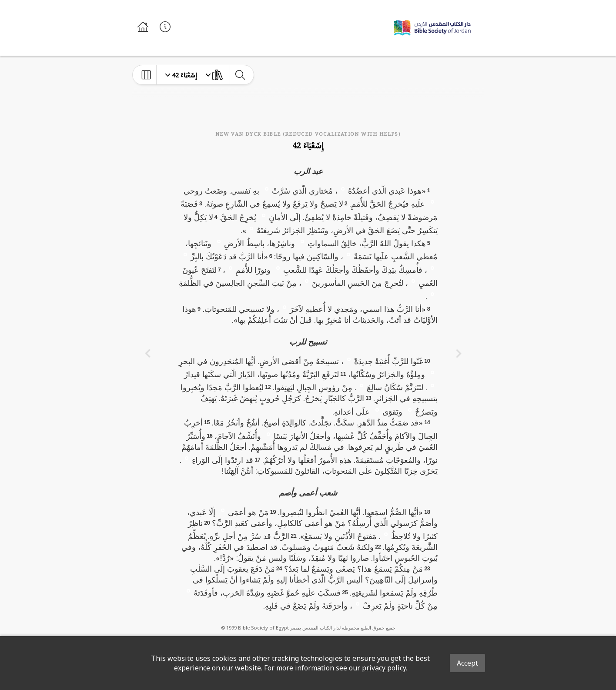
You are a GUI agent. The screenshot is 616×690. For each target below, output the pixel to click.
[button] (343, 188)
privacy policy (384, 668)
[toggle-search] (240, 75)
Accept (467, 663)
